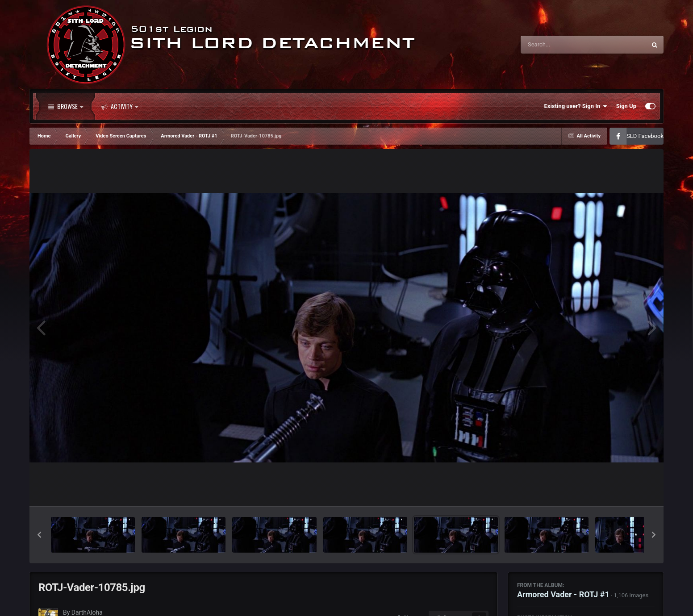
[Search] (561, 45)
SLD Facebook (645, 136)
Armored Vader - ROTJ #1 (563, 594)
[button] (39, 535)
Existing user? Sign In (576, 106)
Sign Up (626, 106)
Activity (120, 106)
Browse (65, 106)
